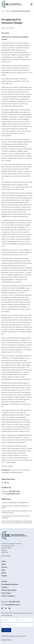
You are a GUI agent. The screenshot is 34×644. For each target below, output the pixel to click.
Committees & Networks (10, 584)
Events (4, 573)
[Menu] (31, 4)
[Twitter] (2, 608)
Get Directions (6, 556)
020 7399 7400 (14, 491)
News (3, 570)
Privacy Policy (6, 593)
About (4, 564)
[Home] (12, 4)
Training (4, 587)
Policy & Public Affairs (9, 590)
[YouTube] (9, 608)
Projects (4, 576)
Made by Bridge (7, 640)
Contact (4, 581)
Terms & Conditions (8, 596)
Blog (8, 11)
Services (4, 567)
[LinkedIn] (6, 608)
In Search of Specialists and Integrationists (15, 503)
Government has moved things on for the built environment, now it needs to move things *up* (17, 522)
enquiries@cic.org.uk (13, 494)
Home (3, 11)
